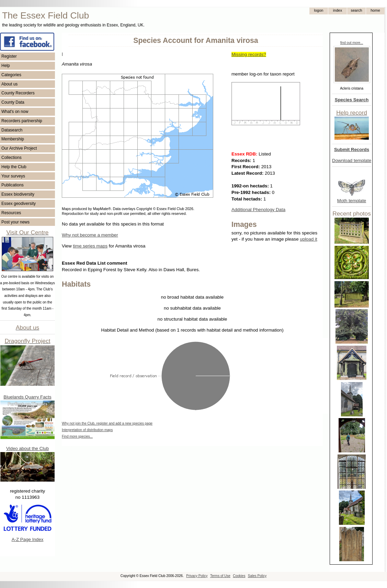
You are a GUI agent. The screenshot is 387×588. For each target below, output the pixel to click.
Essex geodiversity (19, 204)
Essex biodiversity (18, 194)
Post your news (15, 222)
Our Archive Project (19, 148)
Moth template (352, 201)
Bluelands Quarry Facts (27, 397)
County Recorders (18, 93)
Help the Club (14, 167)
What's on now (15, 112)
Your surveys (13, 176)
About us (9, 84)
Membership (13, 139)
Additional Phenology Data (258, 210)
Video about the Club (27, 448)
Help (6, 66)
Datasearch (12, 130)
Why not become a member (90, 235)
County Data (13, 102)
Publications (13, 185)
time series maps (90, 246)
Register (9, 56)
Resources (11, 213)
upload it (308, 239)
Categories (11, 75)
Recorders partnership (22, 121)
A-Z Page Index (28, 539)
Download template (352, 160)
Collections (12, 158)
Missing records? (249, 54)
